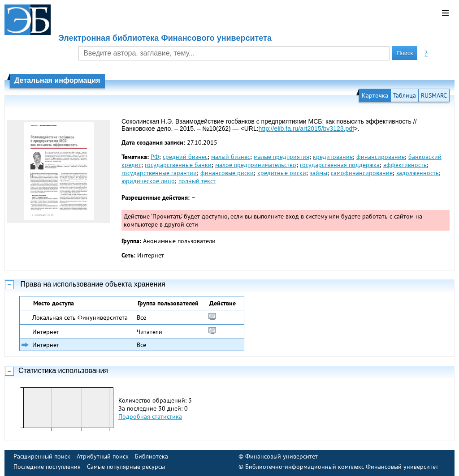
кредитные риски (282, 173)
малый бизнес (231, 157)
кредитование (333, 157)
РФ (155, 157)
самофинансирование (362, 173)
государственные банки (178, 165)
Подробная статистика (150, 416)
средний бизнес (185, 157)
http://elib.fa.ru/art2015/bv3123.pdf (306, 129)
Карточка (375, 95)
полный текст (197, 181)
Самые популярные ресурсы (126, 467)
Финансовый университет (281, 456)
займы (318, 173)
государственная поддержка (340, 165)
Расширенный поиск (42, 456)
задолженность (418, 173)
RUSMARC (434, 95)
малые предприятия (281, 157)
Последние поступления (47, 467)
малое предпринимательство (256, 165)
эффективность (405, 165)
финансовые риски (227, 173)
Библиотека (152, 456)
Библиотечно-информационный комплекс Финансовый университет (342, 467)
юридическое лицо (148, 181)
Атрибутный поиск (103, 456)
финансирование (381, 157)
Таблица (405, 95)
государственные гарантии (159, 173)
